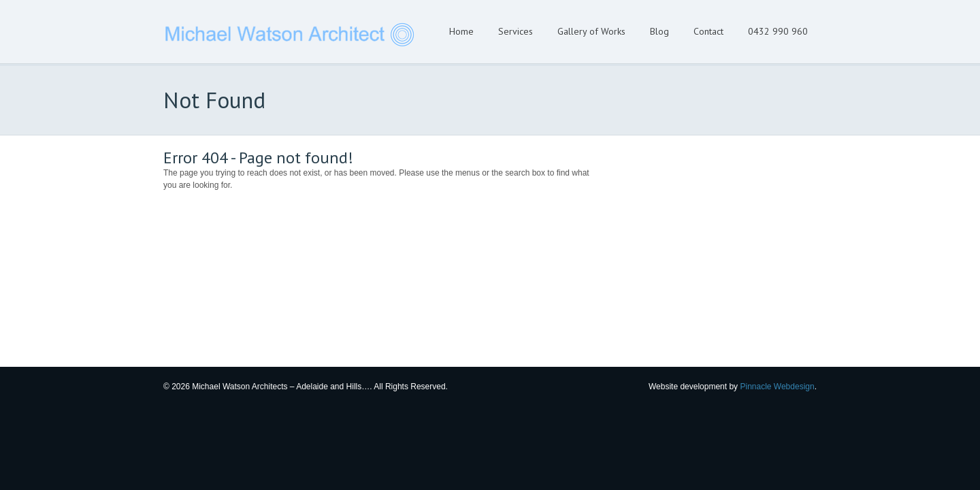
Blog (659, 31)
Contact (708, 31)
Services (516, 31)
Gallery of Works (591, 31)
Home (461, 31)
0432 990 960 (778, 31)
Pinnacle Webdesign (777, 387)
